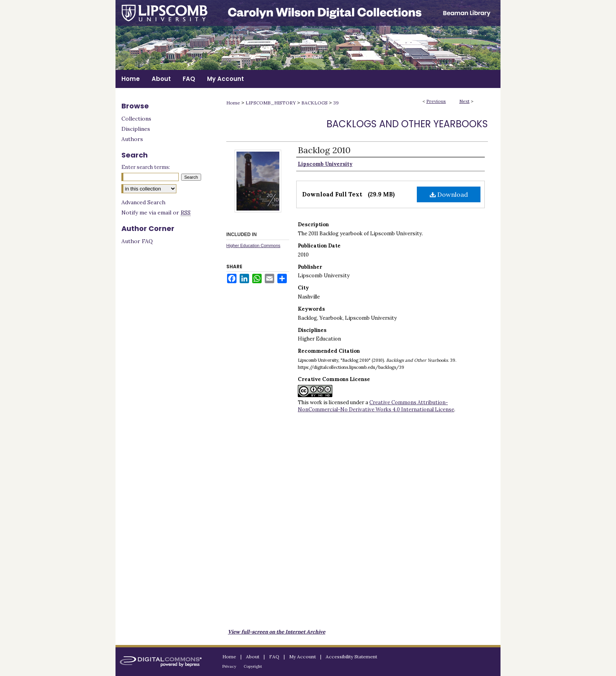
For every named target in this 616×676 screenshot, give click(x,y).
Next (464, 101)
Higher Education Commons (253, 245)
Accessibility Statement (351, 657)
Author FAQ (137, 241)
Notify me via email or (156, 213)
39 (336, 103)
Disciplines (136, 129)
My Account (302, 657)
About (253, 657)
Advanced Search (143, 202)
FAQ (274, 657)
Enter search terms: (146, 167)
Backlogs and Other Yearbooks (407, 124)
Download (449, 194)
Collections (136, 119)
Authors (132, 139)
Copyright (253, 666)
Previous (436, 101)
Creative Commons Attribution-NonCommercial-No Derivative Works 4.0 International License (376, 406)
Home (233, 103)
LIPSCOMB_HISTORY (271, 103)
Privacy (229, 666)
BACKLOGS (314, 103)
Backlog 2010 (324, 150)
